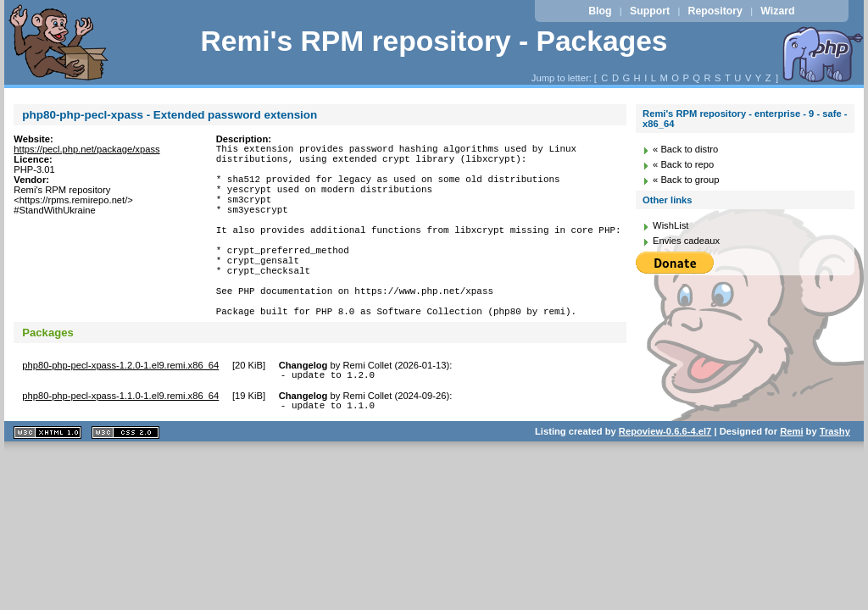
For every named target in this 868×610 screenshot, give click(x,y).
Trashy (835, 480)
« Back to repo (683, 164)
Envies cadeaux (686, 241)
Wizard (777, 11)
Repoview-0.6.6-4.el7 (665, 480)
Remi (791, 480)
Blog (600, 11)
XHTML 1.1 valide (47, 481)
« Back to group (686, 180)
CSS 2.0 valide (125, 481)
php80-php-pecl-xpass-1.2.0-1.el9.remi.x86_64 (120, 408)
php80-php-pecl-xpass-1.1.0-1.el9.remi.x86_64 (120, 441)
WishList (670, 225)
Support (650, 11)
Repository (715, 11)
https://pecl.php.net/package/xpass (86, 149)
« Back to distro (685, 149)
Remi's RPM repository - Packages (434, 41)
